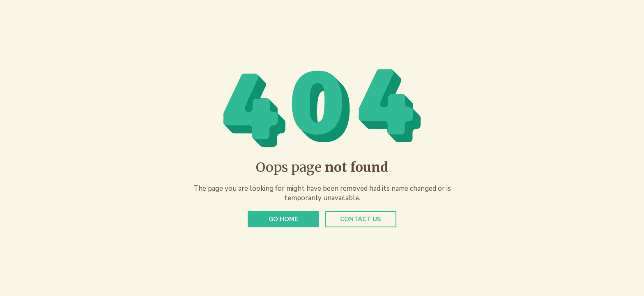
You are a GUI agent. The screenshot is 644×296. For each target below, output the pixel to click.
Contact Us (361, 219)
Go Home (283, 219)
